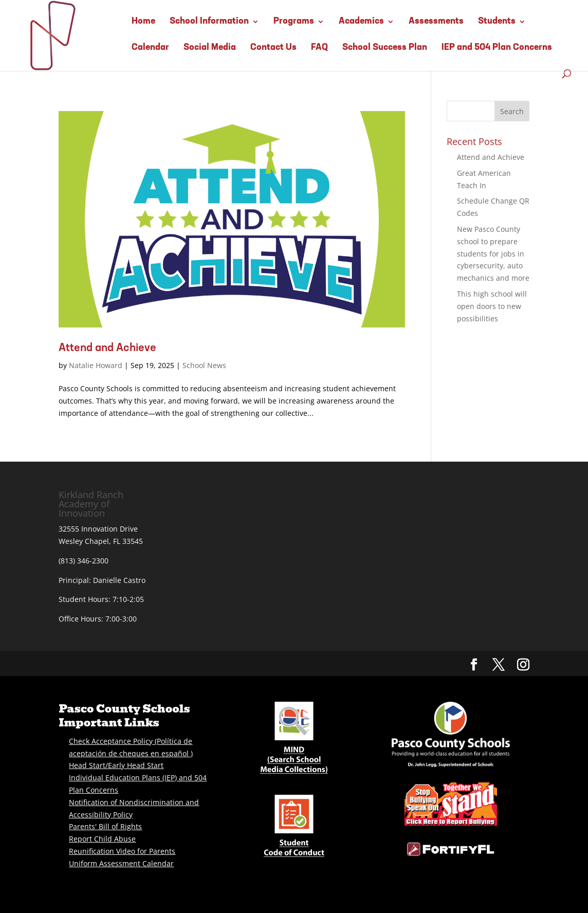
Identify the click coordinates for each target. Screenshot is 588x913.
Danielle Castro (119, 580)
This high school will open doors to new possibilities (492, 306)
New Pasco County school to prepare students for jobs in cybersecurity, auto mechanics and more (493, 253)
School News (204, 365)
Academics (361, 22)
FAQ (319, 48)
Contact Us (273, 48)
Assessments (436, 22)
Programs (294, 22)
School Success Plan (385, 48)
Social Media (210, 48)
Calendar (150, 48)
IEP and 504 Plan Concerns (497, 48)
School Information (209, 22)
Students (497, 22)
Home (143, 22)
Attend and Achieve (107, 348)
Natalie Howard (96, 365)
